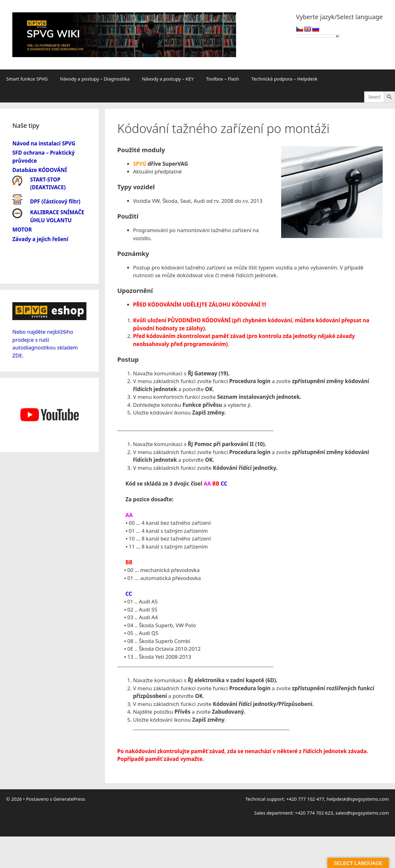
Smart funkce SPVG (27, 79)
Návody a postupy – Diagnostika (95, 79)
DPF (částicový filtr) (55, 201)
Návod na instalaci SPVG (44, 143)
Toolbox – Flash (223, 79)
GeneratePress (69, 799)
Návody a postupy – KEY (168, 79)
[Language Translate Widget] (318, 36)
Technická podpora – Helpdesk (285, 79)
